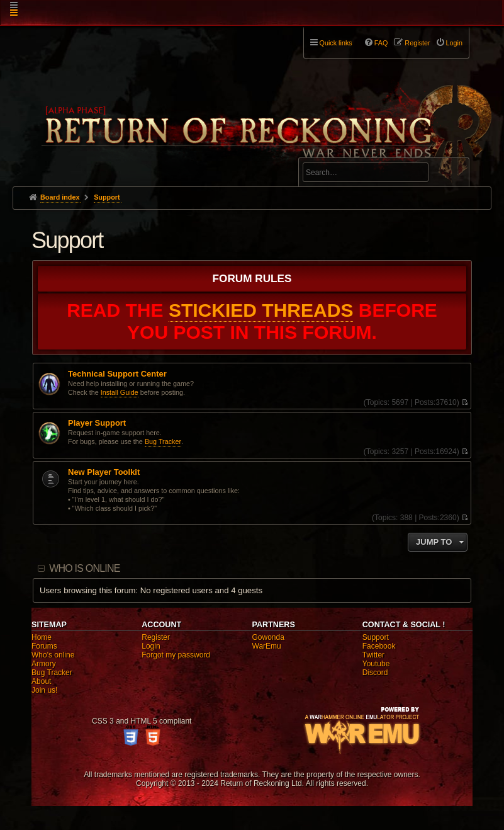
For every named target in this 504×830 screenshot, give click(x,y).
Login (151, 646)
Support (67, 240)
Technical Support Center (117, 374)
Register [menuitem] (417, 43)
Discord (375, 673)
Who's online (53, 655)
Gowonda (268, 637)
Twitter (373, 655)
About (41, 681)
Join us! (44, 690)
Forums (44, 646)
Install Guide (120, 392)
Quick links (336, 43)
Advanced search (342, 152)
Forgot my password (176, 655)
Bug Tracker (163, 441)
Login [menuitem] (454, 43)
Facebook (379, 646)
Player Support (97, 423)
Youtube (376, 664)
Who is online (84, 568)
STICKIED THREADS (261, 310)
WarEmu (267, 646)
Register (156, 637)
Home (42, 637)
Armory (44, 664)
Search (452, 174)
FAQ (381, 43)
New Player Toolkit (104, 472)
